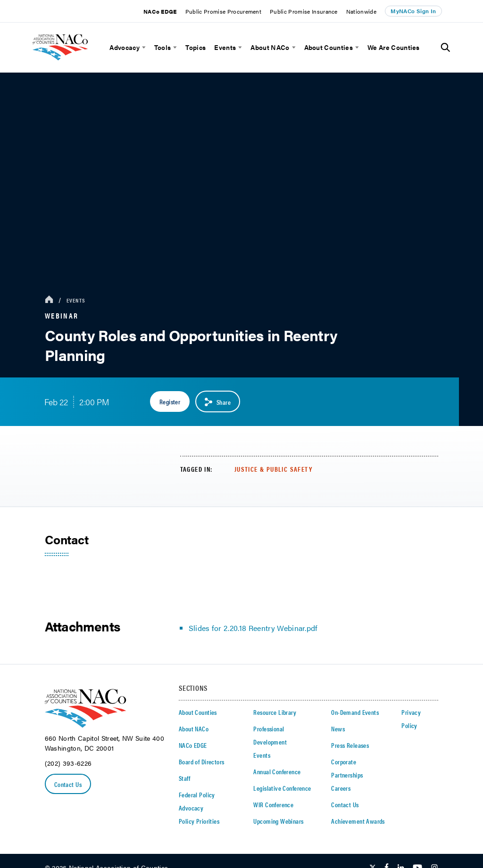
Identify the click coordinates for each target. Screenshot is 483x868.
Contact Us (68, 784)
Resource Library (275, 712)
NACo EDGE (160, 11)
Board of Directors (202, 762)
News (338, 729)
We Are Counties (394, 47)
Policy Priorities (199, 821)
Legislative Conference (282, 788)
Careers (341, 788)
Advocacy (125, 47)
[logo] (73, 64)
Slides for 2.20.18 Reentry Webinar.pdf (253, 628)
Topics (196, 47)
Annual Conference (277, 771)
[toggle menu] (143, 47)
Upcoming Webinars (278, 821)
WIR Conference (273, 804)
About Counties (329, 47)
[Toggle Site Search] (446, 48)
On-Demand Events (355, 712)
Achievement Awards (358, 821)
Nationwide (361, 11)
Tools (163, 47)
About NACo (270, 47)
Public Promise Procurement (223, 11)
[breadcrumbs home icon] (49, 300)
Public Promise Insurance (304, 11)
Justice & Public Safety (273, 469)
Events (225, 47)
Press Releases (350, 745)
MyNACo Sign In (413, 11)
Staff (184, 778)
